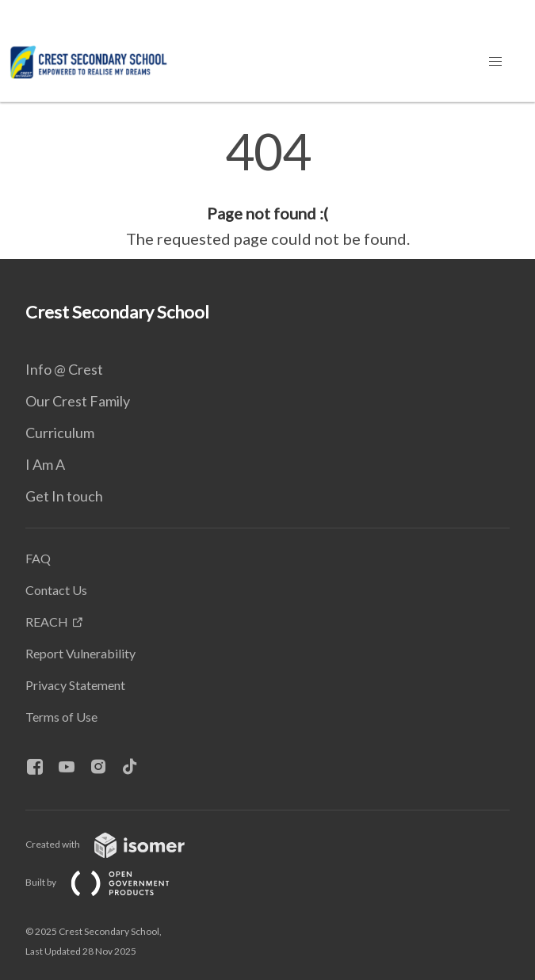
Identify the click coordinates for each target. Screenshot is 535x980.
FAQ (38, 558)
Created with (118, 844)
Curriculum (60, 433)
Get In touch (64, 496)
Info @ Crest (64, 369)
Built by (110, 882)
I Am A (45, 464)
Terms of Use (61, 717)
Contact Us (56, 590)
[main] (267, 189)
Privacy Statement (75, 685)
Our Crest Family (78, 401)
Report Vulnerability (80, 653)
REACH (47, 622)
